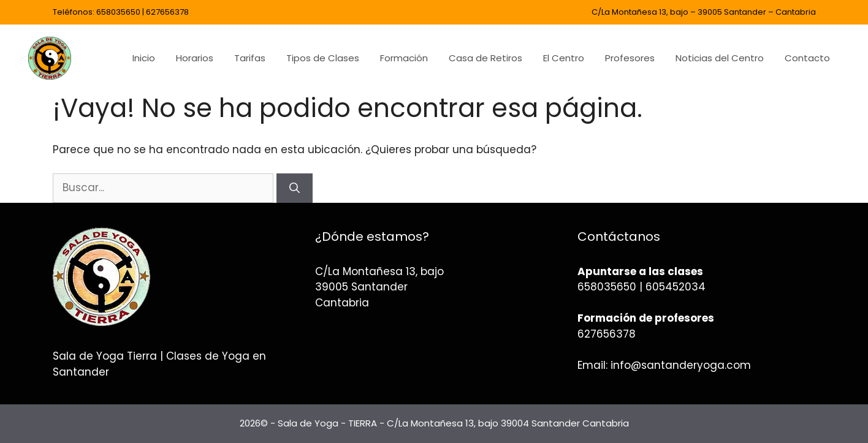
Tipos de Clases (323, 58)
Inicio (144, 58)
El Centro (564, 58)
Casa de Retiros (485, 58)
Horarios (195, 58)
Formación (404, 58)
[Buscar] (295, 188)
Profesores (630, 58)
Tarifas (250, 58)
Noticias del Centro (720, 58)
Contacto (807, 58)
